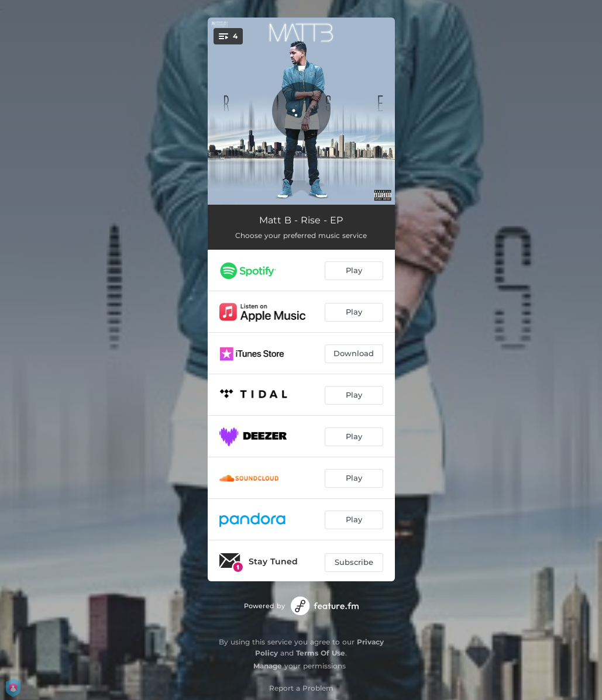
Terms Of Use (321, 653)
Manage (268, 666)
